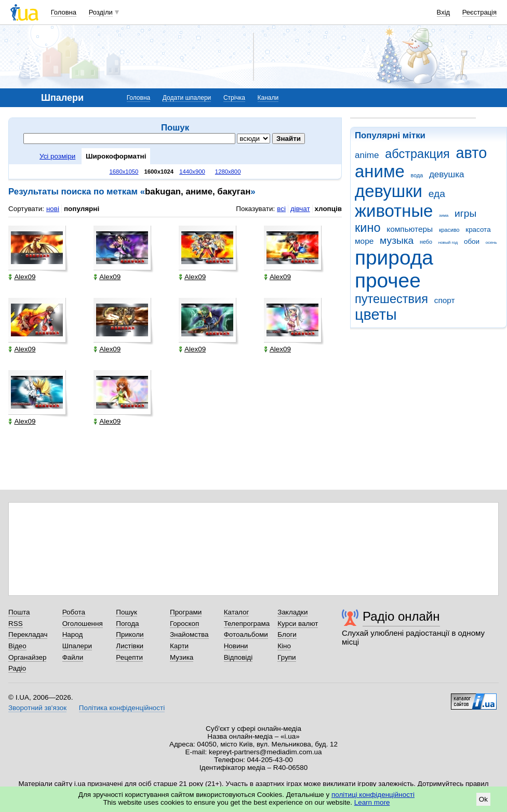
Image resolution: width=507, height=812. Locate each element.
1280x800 (228, 172)
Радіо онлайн (401, 616)
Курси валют (298, 624)
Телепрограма (247, 624)
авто (472, 153)
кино (368, 228)
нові (53, 209)
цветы (376, 315)
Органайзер (27, 657)
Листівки (130, 646)
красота (478, 230)
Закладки (292, 612)
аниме (380, 171)
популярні (82, 209)
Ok (483, 799)
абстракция (417, 154)
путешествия (391, 299)
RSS (16, 624)
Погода (127, 624)
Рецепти (129, 657)
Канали (268, 98)
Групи (286, 657)
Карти (179, 646)
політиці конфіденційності (373, 795)
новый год (448, 243)
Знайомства (189, 634)
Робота (74, 612)
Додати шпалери (187, 98)
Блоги (287, 634)
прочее (388, 280)
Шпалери (77, 646)
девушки (389, 191)
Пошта (19, 612)
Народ (73, 634)
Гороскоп (184, 624)
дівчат (300, 209)
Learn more (372, 802)
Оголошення (83, 624)
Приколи (130, 634)
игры (465, 213)
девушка (447, 174)
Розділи (101, 12)
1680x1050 (124, 172)
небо (426, 242)
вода (417, 175)
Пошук (126, 612)
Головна (64, 12)
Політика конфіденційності (122, 708)
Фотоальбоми (246, 634)
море (364, 241)
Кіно (284, 646)
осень (491, 243)
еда (437, 194)
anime (367, 155)
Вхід (444, 12)
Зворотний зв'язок (37, 708)
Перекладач (28, 634)
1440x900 (192, 172)
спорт (445, 300)
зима (444, 215)
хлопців (328, 209)
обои (472, 241)
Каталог (237, 612)
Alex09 (22, 277)
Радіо (17, 668)
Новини (236, 646)
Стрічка (234, 98)
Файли (73, 657)
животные (394, 211)
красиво (449, 230)
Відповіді (238, 657)
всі (281, 209)
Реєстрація (479, 12)
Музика (182, 657)
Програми (186, 612)
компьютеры (410, 229)
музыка (397, 240)
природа (394, 258)
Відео (17, 646)
